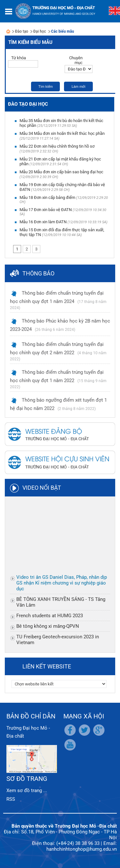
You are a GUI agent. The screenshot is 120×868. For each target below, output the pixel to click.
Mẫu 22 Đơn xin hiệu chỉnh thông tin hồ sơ (57, 146)
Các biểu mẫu (63, 31)
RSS (11, 799)
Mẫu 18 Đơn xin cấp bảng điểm (47, 197)
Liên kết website (47, 666)
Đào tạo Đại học (28, 104)
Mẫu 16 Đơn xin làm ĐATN (43, 222)
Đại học (40, 31)
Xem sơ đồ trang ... (27, 790)
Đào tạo (22, 31)
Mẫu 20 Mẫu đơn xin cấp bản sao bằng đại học (61, 172)
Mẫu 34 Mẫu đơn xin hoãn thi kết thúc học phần (62, 133)
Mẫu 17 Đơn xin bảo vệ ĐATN (46, 210)
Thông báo (38, 273)
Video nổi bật (42, 488)
